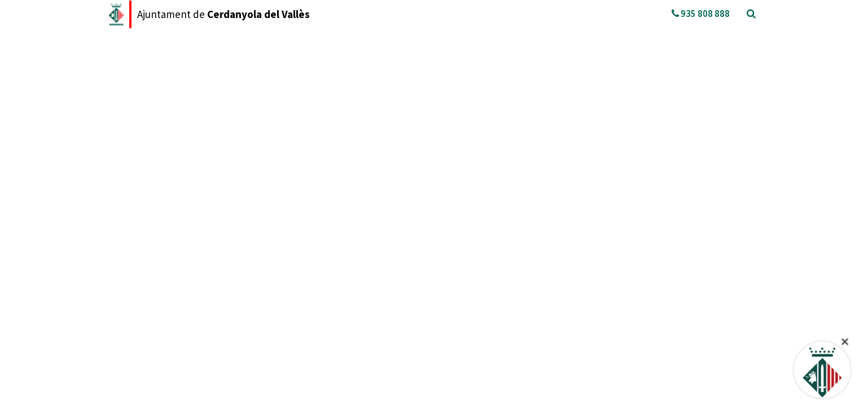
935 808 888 (701, 14)
